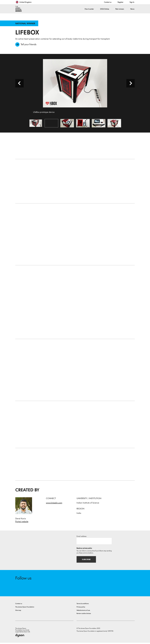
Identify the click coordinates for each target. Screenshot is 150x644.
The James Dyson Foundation (25, 608)
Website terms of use (83, 612)
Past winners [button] (120, 9)
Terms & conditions (83, 605)
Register (120, 2)
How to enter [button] (89, 9)
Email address (81, 537)
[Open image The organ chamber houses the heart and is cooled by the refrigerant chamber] (114, 124)
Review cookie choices (84, 615)
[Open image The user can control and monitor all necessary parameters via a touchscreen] (83, 124)
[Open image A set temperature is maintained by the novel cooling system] (99, 124)
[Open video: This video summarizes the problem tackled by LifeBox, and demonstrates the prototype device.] (51, 124)
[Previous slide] (19, 84)
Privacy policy (81, 608)
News (132, 9)
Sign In (132, 2)
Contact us (108, 2)
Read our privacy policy (84, 549)
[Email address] (94, 542)
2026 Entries (105, 9)
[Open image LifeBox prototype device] (36, 124)
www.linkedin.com (54, 504)
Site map (18, 612)
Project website (22, 522)
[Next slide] (131, 84)
